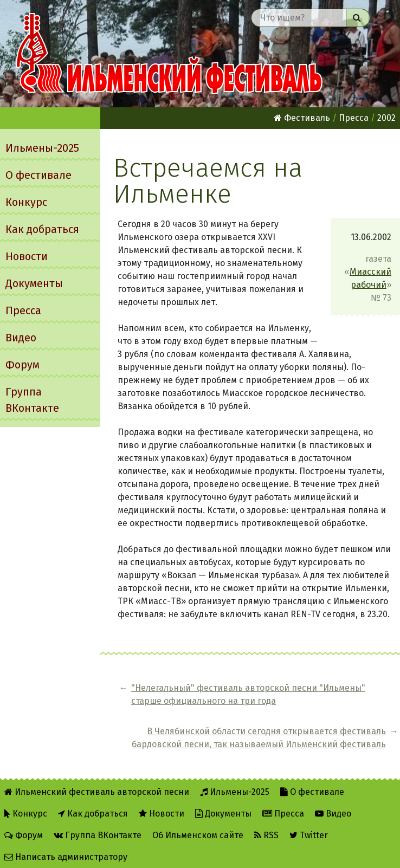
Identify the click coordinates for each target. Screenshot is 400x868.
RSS (266, 831)
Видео (21, 338)
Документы (34, 283)
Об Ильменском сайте (198, 831)
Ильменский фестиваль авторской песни (169, 54)
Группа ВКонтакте (32, 400)
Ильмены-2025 (42, 148)
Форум (22, 365)
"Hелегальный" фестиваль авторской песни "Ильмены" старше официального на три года (184, 714)
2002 (386, 118)
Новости (27, 256)
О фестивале (38, 175)
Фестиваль (302, 118)
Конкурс (26, 202)
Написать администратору (66, 853)
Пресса (23, 310)
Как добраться (42, 229)
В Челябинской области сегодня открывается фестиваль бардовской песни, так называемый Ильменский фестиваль (336, 714)
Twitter (309, 831)
